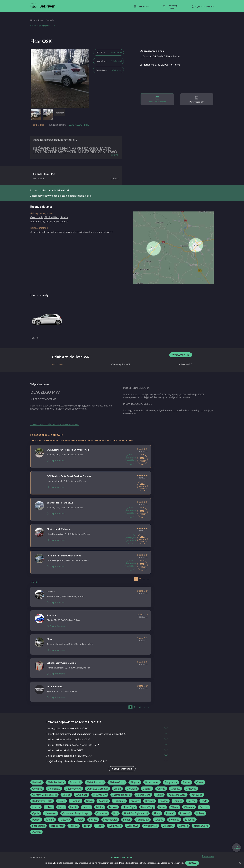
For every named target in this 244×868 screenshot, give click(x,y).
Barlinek (37, 782)
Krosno (164, 801)
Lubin (61, 807)
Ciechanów (54, 789)
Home (33, 20)
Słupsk (127, 820)
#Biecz (34, 232)
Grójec (66, 795)
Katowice (197, 795)
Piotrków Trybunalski (136, 813)
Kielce (61, 801)
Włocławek (151, 826)
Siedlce (79, 820)
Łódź (204, 801)
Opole (36, 813)
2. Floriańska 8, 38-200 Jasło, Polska (160, 64)
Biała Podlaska (56, 782)
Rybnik (50, 820)
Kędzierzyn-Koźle (42, 801)
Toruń (87, 826)
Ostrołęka (51, 813)
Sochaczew (143, 820)
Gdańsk (147, 789)
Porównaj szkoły (197, 99)
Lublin (74, 807)
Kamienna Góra (177, 795)
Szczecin (190, 820)
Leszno (192, 801)
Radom (36, 820)
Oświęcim (102, 813)
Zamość (183, 826)
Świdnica (174, 820)
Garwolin (132, 789)
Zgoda (192, 863)
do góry (237, 848)
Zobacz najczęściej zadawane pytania (54, 424)
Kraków (135, 801)
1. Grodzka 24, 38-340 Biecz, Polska (160, 56)
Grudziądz (82, 795)
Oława (175, 807)
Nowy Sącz (129, 807)
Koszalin (103, 801)
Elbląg (117, 789)
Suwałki (159, 820)
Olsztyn (204, 807)
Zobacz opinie (79, 125)
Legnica (178, 801)
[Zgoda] (240, 863)
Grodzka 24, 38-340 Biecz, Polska (49, 217)
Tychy (99, 826)
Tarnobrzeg (57, 826)
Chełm (200, 782)
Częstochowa (73, 789)
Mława (113, 807)
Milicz (100, 807)
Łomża (36, 807)
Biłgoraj (135, 782)
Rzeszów (65, 820)
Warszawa (132, 826)
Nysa (162, 807)
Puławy (200, 813)
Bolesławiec (152, 782)
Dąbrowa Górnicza (97, 789)
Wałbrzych (115, 826)
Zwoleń (36, 832)
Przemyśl (185, 813)
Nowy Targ (147, 807)
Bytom (187, 782)
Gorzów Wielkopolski (44, 795)
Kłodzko (76, 801)
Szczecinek (38, 826)
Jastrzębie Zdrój (121, 795)
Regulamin (208, 856)
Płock (157, 813)
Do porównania (56, 460)
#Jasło (43, 232)
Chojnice (37, 789)
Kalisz (159, 795)
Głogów (175, 789)
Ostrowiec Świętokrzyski (76, 813)
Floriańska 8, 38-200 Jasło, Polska (49, 221)
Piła (115, 813)
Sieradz (93, 820)
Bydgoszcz (171, 782)
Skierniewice (110, 820)
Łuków (87, 807)
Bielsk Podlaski (95, 782)
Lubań (49, 807)
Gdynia (161, 789)
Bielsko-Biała (117, 782)
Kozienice (119, 801)
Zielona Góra (201, 826)
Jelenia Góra (143, 795)
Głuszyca (191, 789)
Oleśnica (189, 807)
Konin (89, 801)
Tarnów (74, 826)
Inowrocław (100, 795)
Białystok (75, 782)
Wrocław (168, 826)
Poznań (170, 813)
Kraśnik (150, 801)
